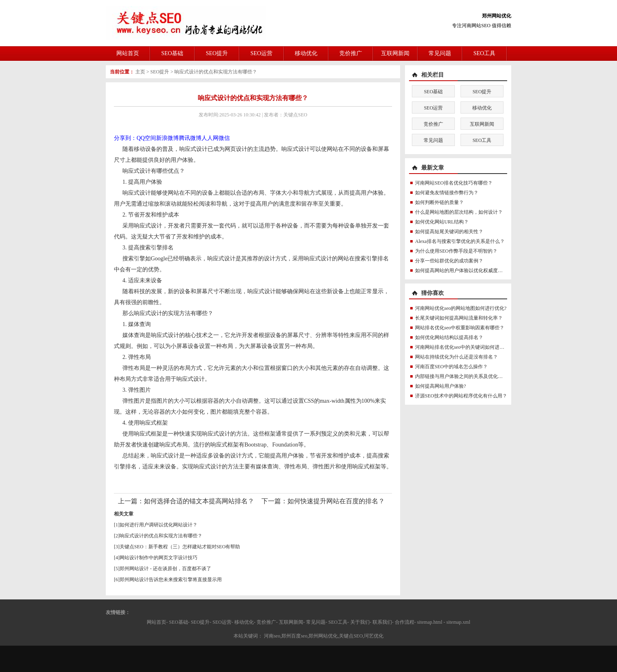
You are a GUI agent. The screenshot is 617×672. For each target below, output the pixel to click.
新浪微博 (167, 138)
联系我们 (382, 622)
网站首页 (128, 53)
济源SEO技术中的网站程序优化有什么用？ (461, 396)
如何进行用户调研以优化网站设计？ (159, 525)
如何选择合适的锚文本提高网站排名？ (199, 501)
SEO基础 (172, 53)
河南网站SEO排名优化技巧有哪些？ (454, 183)
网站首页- (157, 622)
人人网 (210, 138)
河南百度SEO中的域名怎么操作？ (451, 367)
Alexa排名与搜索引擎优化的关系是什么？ (460, 241)
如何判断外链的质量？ (439, 202)
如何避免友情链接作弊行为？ (447, 193)
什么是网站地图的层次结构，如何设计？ (459, 212)
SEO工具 (484, 53)
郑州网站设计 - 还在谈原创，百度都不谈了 (165, 569)
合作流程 (405, 622)
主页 (140, 72)
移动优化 (306, 53)
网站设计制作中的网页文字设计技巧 (159, 558)
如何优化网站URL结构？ (442, 222)
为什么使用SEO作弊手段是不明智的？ (456, 251)
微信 (224, 138)
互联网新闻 (395, 53)
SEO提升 (217, 53)
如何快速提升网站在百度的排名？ (336, 501)
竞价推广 (351, 53)
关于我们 (360, 622)
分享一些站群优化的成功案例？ (449, 261)
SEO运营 (261, 53)
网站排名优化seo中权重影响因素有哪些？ (460, 328)
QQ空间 (146, 138)
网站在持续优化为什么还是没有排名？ (456, 357)
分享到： (125, 138)
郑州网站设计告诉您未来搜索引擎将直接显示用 (171, 580)
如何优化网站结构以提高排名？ (449, 337)
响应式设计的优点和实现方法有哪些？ (216, 72)
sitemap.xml (458, 622)
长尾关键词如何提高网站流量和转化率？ (459, 318)
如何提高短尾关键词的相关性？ (449, 232)
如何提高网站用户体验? (440, 386)
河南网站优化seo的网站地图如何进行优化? (461, 308)
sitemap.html (430, 622)
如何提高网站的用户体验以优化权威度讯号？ (464, 271)
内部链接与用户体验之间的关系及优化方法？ (464, 376)
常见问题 (440, 53)
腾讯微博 (190, 138)
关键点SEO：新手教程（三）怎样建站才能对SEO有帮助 (180, 547)
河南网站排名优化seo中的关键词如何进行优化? (466, 347)
